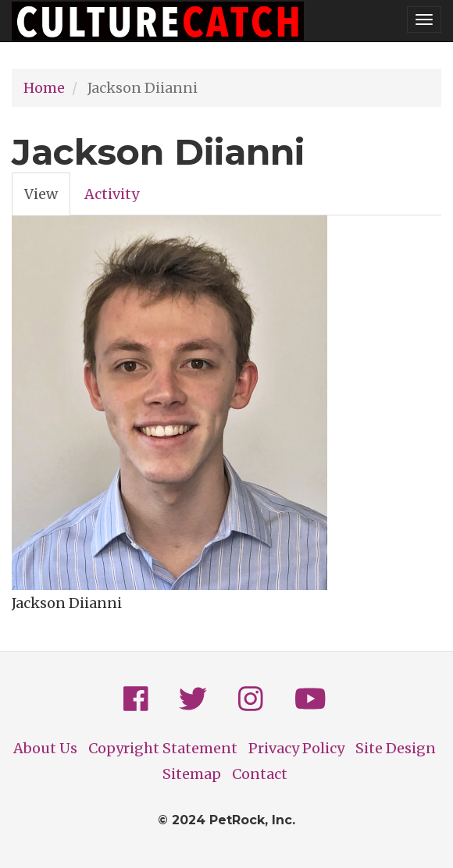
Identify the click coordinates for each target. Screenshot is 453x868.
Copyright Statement (163, 748)
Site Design (396, 748)
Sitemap (192, 774)
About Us (45, 748)
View (47, 198)
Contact (260, 774)
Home (44, 88)
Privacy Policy (296, 748)
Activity (112, 194)
